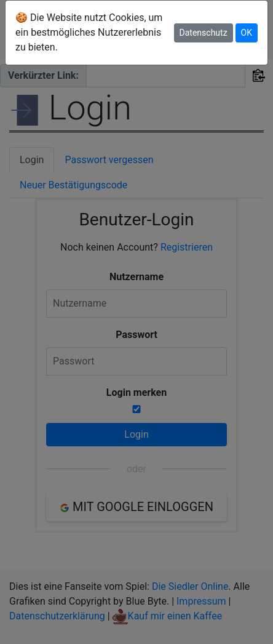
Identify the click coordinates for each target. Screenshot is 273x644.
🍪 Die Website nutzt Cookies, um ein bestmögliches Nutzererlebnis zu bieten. (89, 32)
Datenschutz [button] (204, 33)
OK (247, 33)
